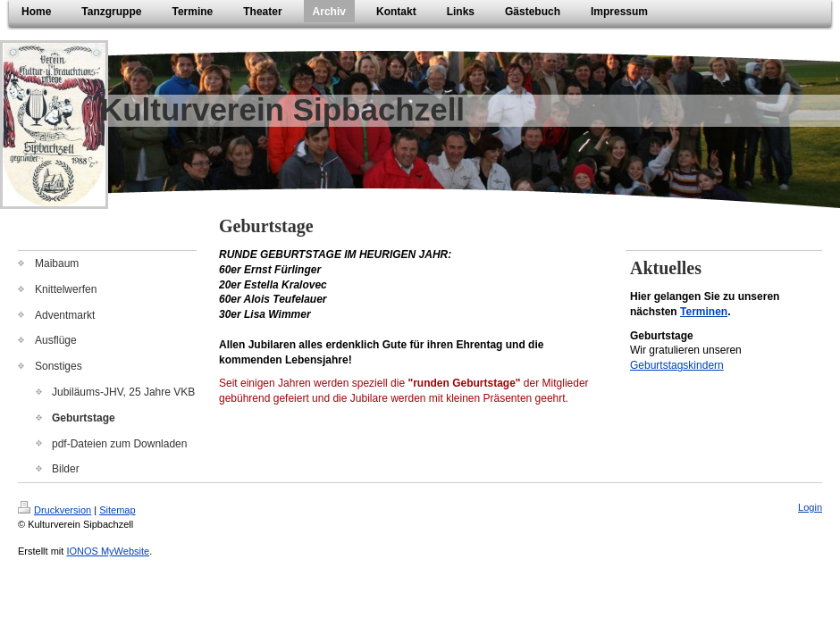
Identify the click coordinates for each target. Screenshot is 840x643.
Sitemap (117, 510)
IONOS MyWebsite (108, 551)
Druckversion (55, 510)
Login (810, 507)
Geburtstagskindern (677, 365)
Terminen (704, 312)
